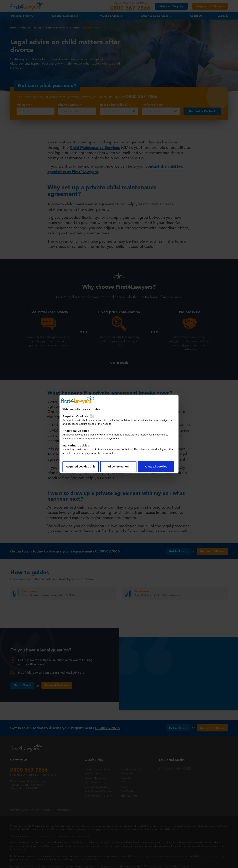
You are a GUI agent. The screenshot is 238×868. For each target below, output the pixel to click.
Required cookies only (81, 466)
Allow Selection (118, 466)
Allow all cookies (156, 466)
